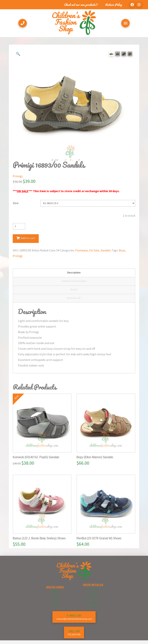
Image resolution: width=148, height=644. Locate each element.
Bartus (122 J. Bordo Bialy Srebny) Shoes (39, 542)
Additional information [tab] (74, 285)
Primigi (18, 180)
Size (16, 207)
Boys (122, 254)
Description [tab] (74, 276)
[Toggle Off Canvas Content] (125, 23)
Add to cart (28, 242)
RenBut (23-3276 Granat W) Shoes (99, 542)
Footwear (82, 254)
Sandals (106, 254)
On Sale (94, 254)
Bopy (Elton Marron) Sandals (95, 461)
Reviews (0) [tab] (74, 302)
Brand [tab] (74, 293)
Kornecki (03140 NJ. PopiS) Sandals (36, 461)
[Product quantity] (19, 230)
